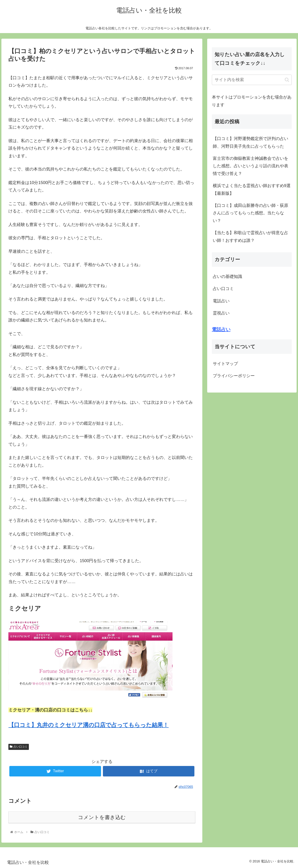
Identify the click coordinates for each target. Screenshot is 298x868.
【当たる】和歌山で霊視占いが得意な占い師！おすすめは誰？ (251, 236)
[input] (252, 80)
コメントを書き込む (102, 817)
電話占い (221, 301)
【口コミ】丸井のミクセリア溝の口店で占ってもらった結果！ (88, 725)
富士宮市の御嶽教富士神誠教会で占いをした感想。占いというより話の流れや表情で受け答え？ (251, 166)
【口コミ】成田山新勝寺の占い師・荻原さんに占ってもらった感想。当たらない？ (251, 213)
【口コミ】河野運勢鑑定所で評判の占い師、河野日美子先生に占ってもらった (251, 142)
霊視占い (221, 313)
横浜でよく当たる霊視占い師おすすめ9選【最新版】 (252, 189)
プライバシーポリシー (234, 376)
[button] (287, 80)
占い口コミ (19, 747)
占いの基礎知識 (227, 277)
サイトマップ (225, 364)
